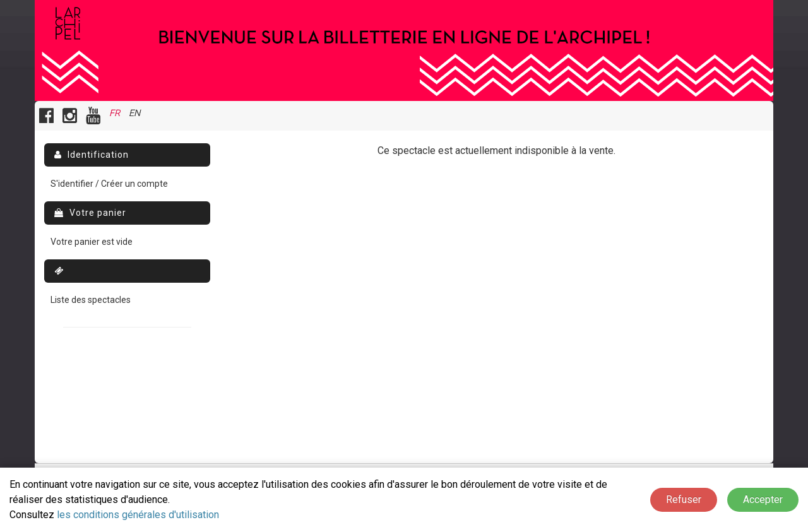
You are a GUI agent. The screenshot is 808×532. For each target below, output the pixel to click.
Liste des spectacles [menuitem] (91, 300)
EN (134, 113)
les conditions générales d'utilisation (138, 515)
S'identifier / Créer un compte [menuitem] (109, 184)
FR (115, 113)
